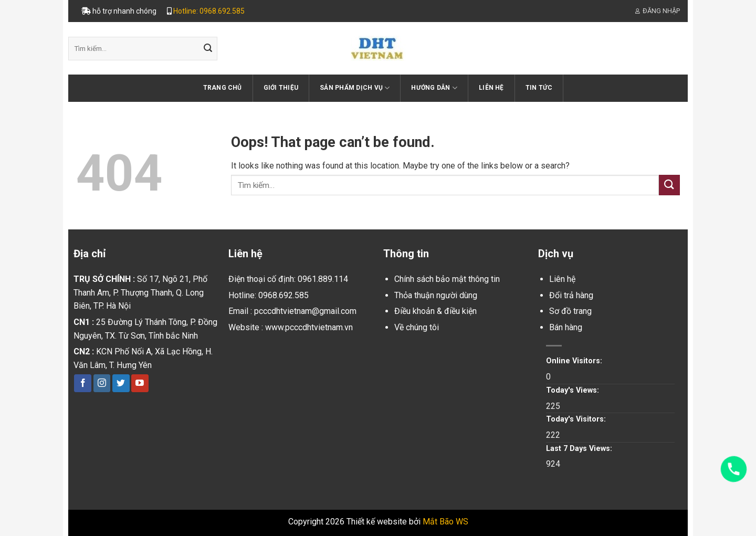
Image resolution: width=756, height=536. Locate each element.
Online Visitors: (575, 361)
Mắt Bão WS (445, 522)
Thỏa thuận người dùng (436, 295)
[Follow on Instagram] (102, 383)
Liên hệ (491, 88)
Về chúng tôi (417, 327)
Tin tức (539, 88)
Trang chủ (223, 88)
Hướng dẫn (434, 88)
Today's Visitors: (577, 419)
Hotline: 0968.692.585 (209, 11)
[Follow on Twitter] (121, 383)
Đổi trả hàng (571, 295)
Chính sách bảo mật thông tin (447, 279)
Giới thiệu (281, 88)
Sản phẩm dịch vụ (355, 88)
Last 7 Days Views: (580, 449)
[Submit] (208, 49)
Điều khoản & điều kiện (435, 311)
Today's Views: (574, 390)
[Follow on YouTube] (140, 383)
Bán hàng (566, 327)
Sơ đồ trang (570, 311)
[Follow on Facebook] (83, 383)
